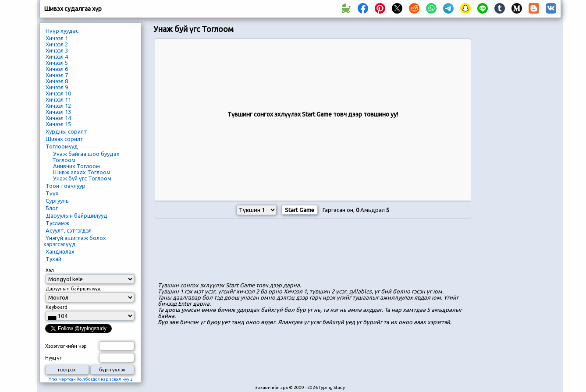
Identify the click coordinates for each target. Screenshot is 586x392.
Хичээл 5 (57, 63)
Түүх (52, 193)
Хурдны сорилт (66, 131)
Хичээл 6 (57, 69)
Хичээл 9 (57, 87)
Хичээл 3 (57, 50)
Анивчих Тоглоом (76, 166)
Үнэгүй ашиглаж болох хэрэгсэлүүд (75, 241)
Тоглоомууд (62, 146)
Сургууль (57, 201)
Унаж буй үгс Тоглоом (82, 178)
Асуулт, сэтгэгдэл (69, 230)
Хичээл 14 (58, 118)
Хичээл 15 (58, 124)
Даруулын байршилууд (76, 215)
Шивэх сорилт (65, 139)
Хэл (50, 270)
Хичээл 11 (58, 99)
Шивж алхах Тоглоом (82, 172)
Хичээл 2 (57, 44)
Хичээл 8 (57, 81)
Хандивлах (60, 251)
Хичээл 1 (57, 38)
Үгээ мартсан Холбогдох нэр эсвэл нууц (90, 379)
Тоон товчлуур (66, 186)
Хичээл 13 (58, 112)
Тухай (53, 259)
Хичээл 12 (58, 106)
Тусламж (57, 223)
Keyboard (57, 307)
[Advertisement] (313, 252)
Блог (52, 208)
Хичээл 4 (57, 57)
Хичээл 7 (57, 75)
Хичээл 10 (58, 93)
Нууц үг (53, 358)
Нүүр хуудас (62, 31)
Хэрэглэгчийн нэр (66, 346)
